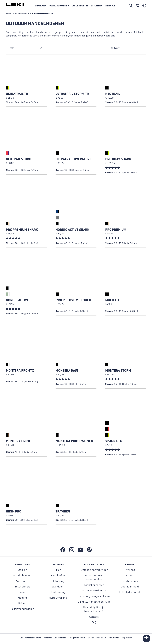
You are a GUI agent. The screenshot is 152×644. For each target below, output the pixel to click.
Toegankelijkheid (77, 638)
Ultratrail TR (17, 94)
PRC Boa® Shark (118, 159)
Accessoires (22, 581)
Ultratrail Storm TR (72, 94)
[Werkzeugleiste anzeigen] (146, 638)
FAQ (94, 622)
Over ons (130, 570)
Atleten (130, 576)
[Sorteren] (127, 48)
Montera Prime (18, 441)
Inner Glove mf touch (73, 300)
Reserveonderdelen (22, 609)
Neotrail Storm (19, 159)
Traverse (63, 512)
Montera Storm (118, 371)
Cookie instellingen (97, 638)
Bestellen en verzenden (94, 570)
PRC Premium (116, 230)
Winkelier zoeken (94, 585)
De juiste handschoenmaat (94, 602)
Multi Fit (112, 300)
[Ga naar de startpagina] (18, 6)
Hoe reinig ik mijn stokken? (94, 596)
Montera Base (67, 371)
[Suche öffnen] (131, 6)
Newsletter (114, 638)
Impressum (127, 638)
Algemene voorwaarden (55, 638)
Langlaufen (58, 576)
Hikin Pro (14, 512)
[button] (97, 6)
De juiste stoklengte (94, 591)
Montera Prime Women (74, 441)
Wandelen (58, 587)
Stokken (22, 570)
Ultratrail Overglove (74, 159)
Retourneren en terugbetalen (94, 578)
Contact (94, 617)
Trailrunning (58, 592)
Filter (11, 48)
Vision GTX (114, 441)
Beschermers (22, 587)
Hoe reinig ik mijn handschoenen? (94, 609)
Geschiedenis (130, 581)
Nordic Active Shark (72, 230)
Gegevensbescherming (30, 638)
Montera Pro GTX (20, 371)
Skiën (58, 570)
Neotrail (113, 94)
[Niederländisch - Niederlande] (144, 6)
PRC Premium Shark (22, 230)
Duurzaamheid (130, 587)
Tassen (22, 592)
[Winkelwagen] (137, 6)
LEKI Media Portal (130, 592)
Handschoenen (22, 576)
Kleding (22, 598)
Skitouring (58, 581)
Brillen (22, 603)
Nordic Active (17, 300)
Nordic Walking (58, 598)
